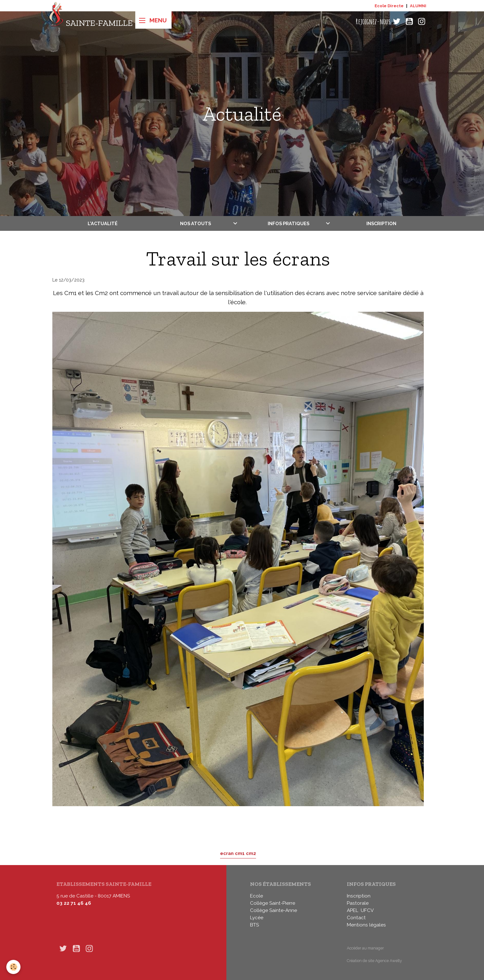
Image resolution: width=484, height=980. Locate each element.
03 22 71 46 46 (74, 903)
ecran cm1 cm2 (238, 853)
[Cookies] (13, 967)
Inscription (381, 223)
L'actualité (103, 223)
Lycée (257, 918)
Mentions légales (366, 925)
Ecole (257, 896)
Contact (356, 918)
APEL (353, 910)
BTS (254, 925)
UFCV (367, 910)
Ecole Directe (389, 6)
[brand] (91, 22)
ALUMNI (418, 6)
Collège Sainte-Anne (274, 910)
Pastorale (358, 903)
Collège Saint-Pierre (273, 903)
